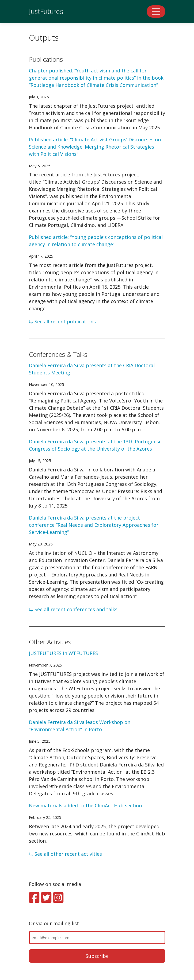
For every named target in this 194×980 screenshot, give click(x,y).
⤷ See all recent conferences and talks (73, 609)
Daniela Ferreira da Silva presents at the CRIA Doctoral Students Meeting (92, 369)
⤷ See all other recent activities (65, 854)
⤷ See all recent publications (62, 321)
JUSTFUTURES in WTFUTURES (63, 653)
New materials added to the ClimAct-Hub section (85, 805)
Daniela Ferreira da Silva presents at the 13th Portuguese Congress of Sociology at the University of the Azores (95, 445)
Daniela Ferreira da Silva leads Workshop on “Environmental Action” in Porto (80, 726)
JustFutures (46, 11)
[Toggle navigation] (156, 11)
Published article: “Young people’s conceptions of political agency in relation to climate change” (96, 241)
